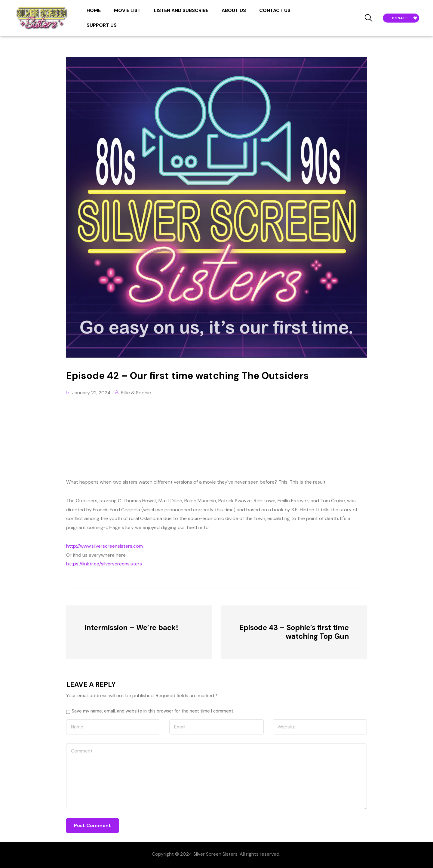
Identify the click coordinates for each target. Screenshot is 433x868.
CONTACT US (275, 10)
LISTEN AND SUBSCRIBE (181, 10)
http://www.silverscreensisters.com (104, 546)
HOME (94, 10)
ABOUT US (234, 10)
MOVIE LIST (127, 10)
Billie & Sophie (136, 393)
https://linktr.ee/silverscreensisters (104, 564)
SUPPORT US (102, 25)
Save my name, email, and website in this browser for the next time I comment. (153, 711)
